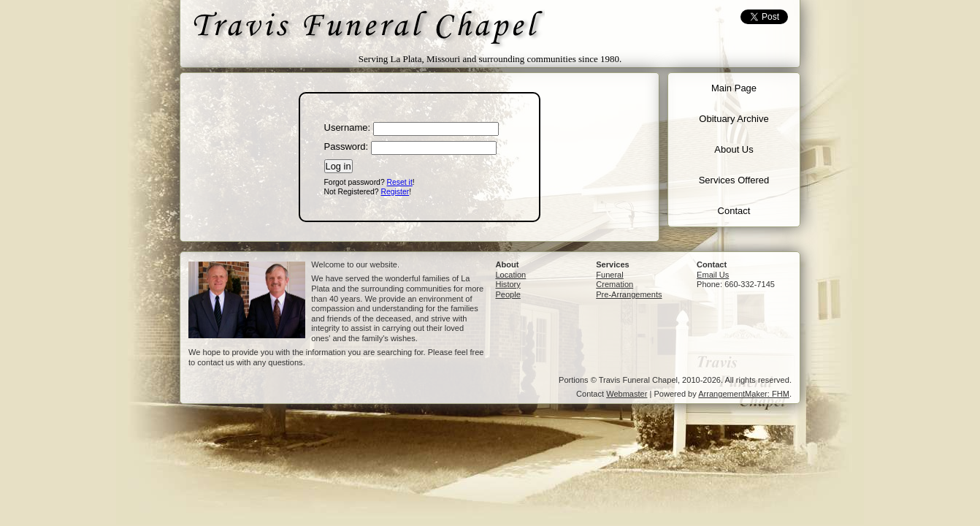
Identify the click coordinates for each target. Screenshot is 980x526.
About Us (734, 149)
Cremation (615, 284)
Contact (734, 211)
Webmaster (627, 394)
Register (395, 192)
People (508, 294)
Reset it (400, 182)
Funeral (609, 275)
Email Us (713, 275)
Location (510, 275)
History (508, 284)
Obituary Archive (734, 119)
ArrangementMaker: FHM (744, 394)
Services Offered (734, 180)
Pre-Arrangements (629, 294)
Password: (347, 146)
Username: (348, 127)
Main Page (734, 88)
